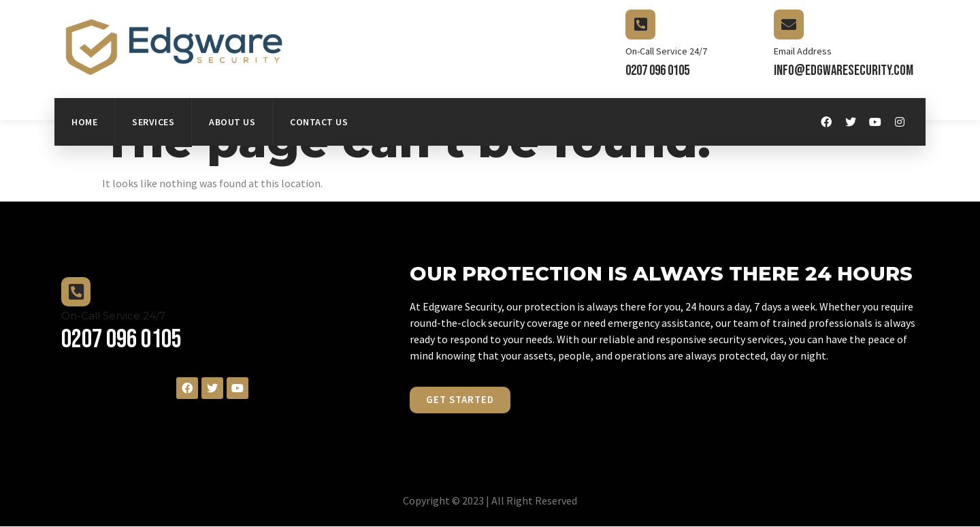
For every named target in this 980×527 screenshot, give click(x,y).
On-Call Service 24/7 (666, 51)
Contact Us (319, 122)
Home (84, 122)
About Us (232, 122)
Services (153, 122)
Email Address (803, 51)
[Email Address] (789, 25)
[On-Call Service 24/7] (640, 25)
